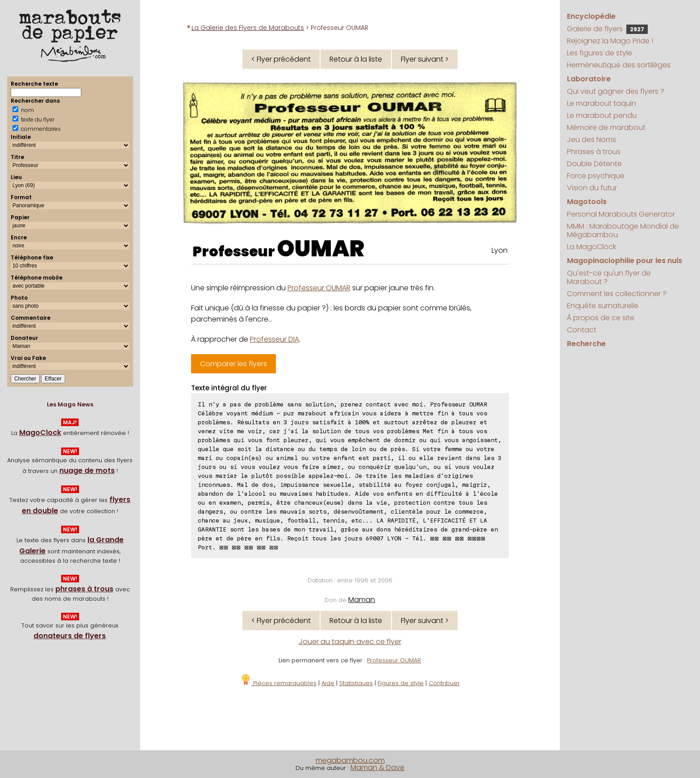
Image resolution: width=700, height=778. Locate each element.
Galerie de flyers (607, 29)
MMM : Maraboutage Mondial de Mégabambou (623, 230)
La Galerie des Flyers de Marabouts (248, 28)
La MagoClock (592, 247)
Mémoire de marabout (606, 128)
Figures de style (401, 683)
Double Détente (594, 164)
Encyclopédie (591, 16)
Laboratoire (589, 79)
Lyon (500, 250)
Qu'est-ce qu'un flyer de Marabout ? (609, 277)
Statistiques (356, 683)
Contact (582, 330)
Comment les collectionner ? (617, 294)
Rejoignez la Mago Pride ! (610, 41)
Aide (328, 683)
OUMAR (321, 249)
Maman (362, 600)
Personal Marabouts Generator (621, 214)
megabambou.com (350, 760)
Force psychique (596, 176)
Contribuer (444, 683)
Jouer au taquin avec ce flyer (350, 642)
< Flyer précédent (281, 59)
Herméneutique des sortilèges (619, 65)
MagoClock (40, 433)
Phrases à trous (594, 152)
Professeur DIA (275, 339)
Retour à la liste (356, 59)
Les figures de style (600, 53)
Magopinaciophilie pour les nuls (625, 261)
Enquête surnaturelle (603, 306)
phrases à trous (84, 589)
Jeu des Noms (592, 140)
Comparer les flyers (233, 364)
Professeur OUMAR (319, 288)
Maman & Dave (377, 768)
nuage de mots (87, 471)
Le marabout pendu (602, 115)
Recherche (586, 344)
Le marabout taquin (602, 103)
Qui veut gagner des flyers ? (616, 91)
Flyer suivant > (425, 59)
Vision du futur (592, 188)
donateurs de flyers (70, 636)
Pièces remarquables (278, 683)
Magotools (587, 202)
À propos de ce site (601, 318)
